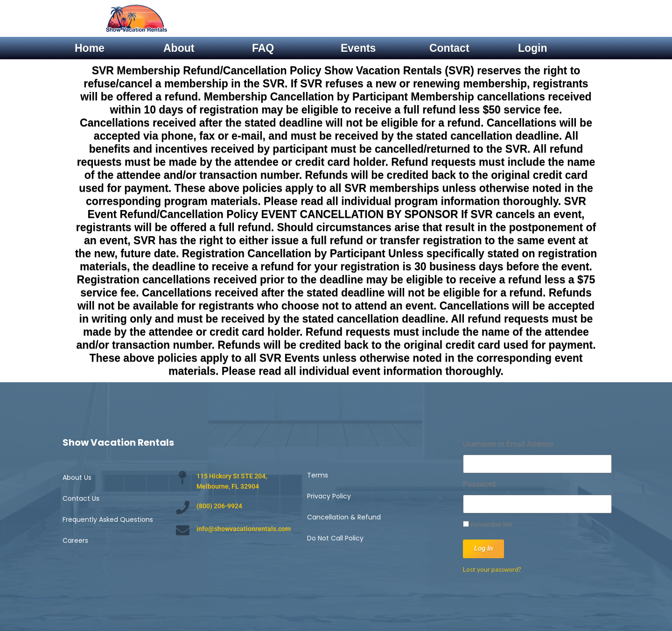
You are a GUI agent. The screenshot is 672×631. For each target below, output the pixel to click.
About (179, 48)
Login (533, 48)
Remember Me (487, 525)
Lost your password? (492, 569)
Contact (449, 48)
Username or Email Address (508, 444)
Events (358, 48)
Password (479, 484)
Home (90, 48)
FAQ (263, 48)
